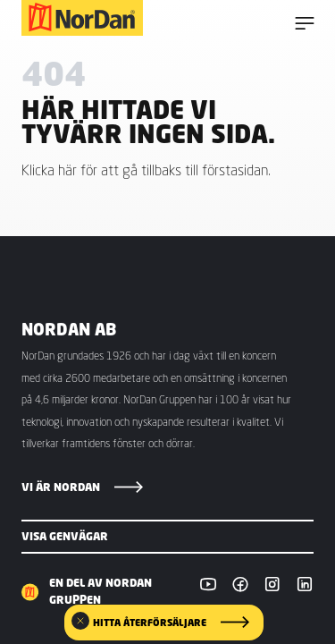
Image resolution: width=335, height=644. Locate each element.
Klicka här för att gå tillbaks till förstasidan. (146, 170)
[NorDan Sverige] (82, 18)
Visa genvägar (65, 536)
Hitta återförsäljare (150, 623)
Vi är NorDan (61, 487)
